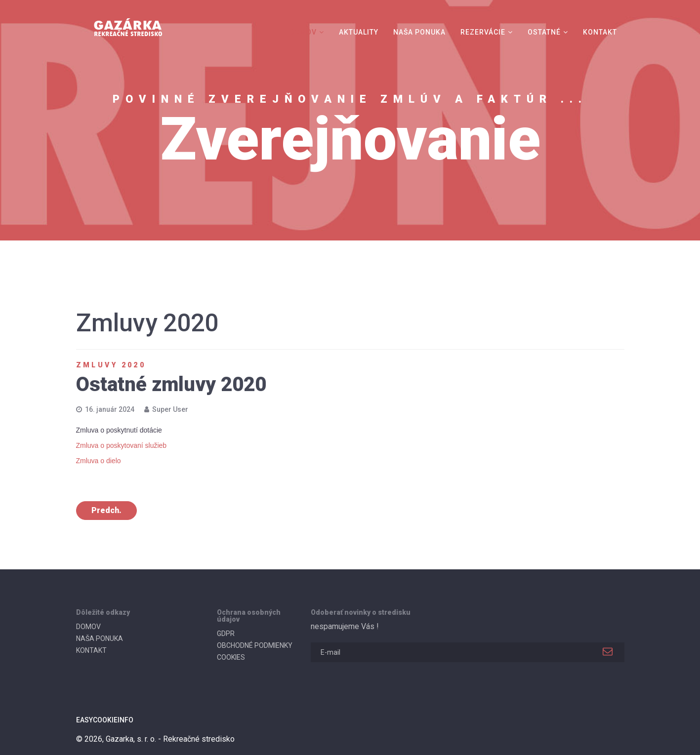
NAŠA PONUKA (419, 32)
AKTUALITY (359, 32)
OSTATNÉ (544, 32)
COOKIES (231, 657)
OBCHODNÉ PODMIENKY (255, 645)
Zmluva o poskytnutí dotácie (119, 430)
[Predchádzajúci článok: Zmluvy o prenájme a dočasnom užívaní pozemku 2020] (106, 511)
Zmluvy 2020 (111, 365)
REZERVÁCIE (483, 32)
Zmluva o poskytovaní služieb (122, 445)
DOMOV (303, 32)
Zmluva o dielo (99, 461)
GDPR (226, 634)
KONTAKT (600, 32)
